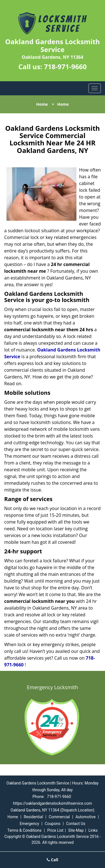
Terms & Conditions (24, 830)
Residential (33, 817)
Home (42, 104)
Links (93, 830)
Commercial (59, 817)
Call (53, 860)
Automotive (86, 817)
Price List (55, 830)
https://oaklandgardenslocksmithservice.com (53, 803)
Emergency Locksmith (53, 687)
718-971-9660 (65, 66)
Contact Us (76, 824)
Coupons (53, 824)
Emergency (29, 824)
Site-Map (76, 830)
